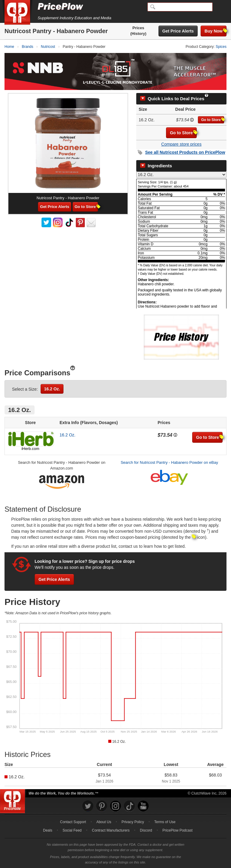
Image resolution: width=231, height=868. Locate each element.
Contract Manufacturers (111, 830)
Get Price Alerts (178, 31)
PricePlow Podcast (177, 830)
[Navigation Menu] (220, 7)
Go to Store (213, 120)
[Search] (180, 7)
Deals (48, 830)
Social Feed (72, 830)
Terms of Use (165, 822)
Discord (146, 830)
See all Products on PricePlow (185, 152)
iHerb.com (30, 449)
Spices (221, 47)
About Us (104, 822)
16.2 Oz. (52, 389)
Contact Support (73, 822)
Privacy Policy (133, 822)
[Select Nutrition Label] (181, 175)
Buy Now (216, 31)
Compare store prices (181, 144)
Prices (138, 28)
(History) (138, 34)
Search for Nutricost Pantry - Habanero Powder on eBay (169, 462)
